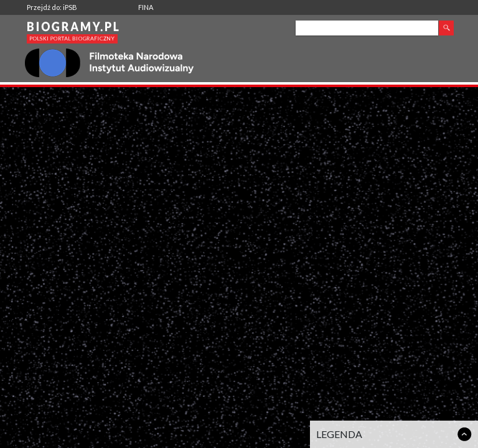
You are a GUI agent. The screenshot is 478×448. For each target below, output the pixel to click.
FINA (146, 7)
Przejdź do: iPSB (52, 7)
